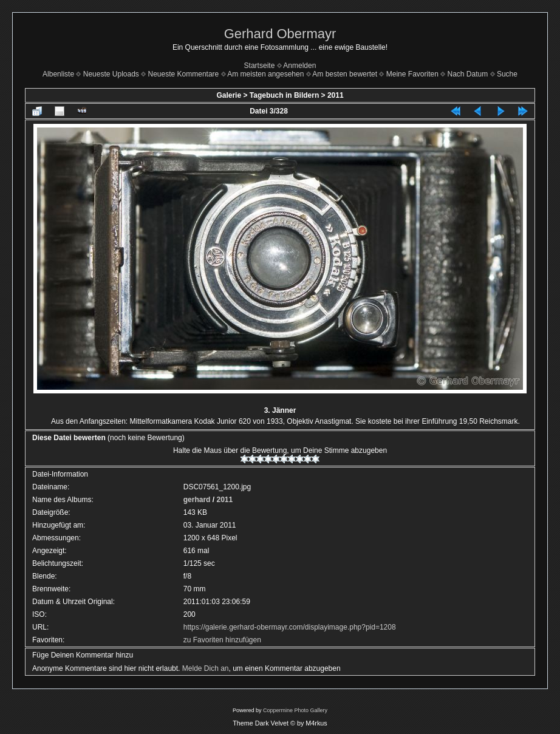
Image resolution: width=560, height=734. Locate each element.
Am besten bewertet (345, 74)
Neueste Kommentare (184, 74)
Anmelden (299, 66)
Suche (507, 74)
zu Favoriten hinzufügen (222, 640)
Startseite (260, 66)
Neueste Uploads (111, 74)
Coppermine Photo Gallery (295, 710)
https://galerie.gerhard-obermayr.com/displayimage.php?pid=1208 (290, 627)
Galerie (229, 95)
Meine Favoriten (412, 74)
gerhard (197, 500)
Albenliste (58, 74)
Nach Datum (468, 74)
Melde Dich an (206, 668)
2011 (336, 95)
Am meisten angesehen (265, 74)
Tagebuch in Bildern (284, 95)
